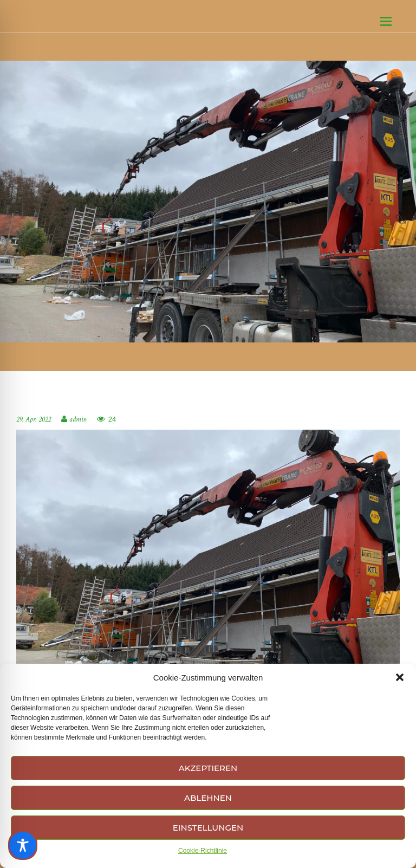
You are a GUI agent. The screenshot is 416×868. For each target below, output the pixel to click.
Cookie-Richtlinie (203, 851)
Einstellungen (208, 828)
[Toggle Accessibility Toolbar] (23, 845)
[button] (400, 677)
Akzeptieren (208, 768)
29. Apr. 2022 (34, 419)
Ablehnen (208, 798)
